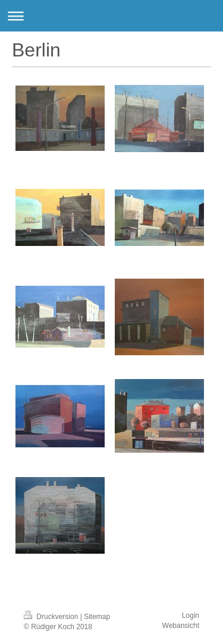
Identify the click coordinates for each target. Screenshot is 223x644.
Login (191, 615)
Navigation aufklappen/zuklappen (111, 16)
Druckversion (52, 617)
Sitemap (97, 617)
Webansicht (181, 626)
